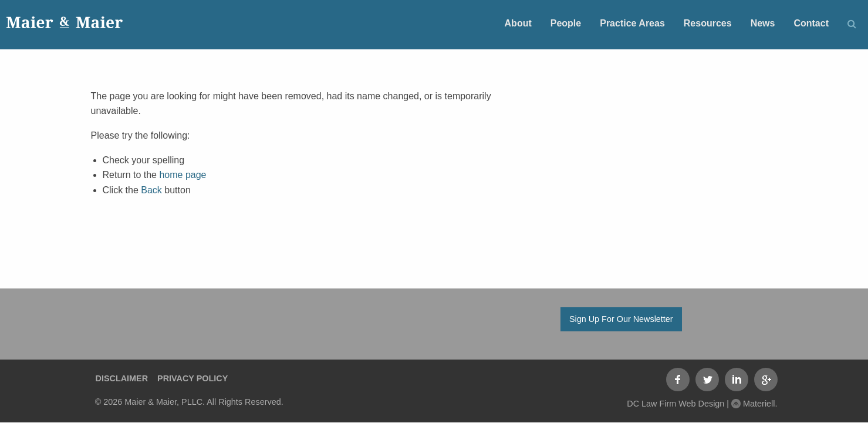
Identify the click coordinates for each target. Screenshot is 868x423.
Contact (811, 23)
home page (183, 175)
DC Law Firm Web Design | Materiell (701, 404)
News (763, 23)
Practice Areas (632, 23)
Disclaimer (122, 378)
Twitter (707, 380)
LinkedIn (737, 380)
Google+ (766, 380)
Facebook (678, 380)
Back (151, 190)
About (518, 23)
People (566, 23)
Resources (708, 23)
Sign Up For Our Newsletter (621, 319)
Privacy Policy (192, 378)
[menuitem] (518, 23)
